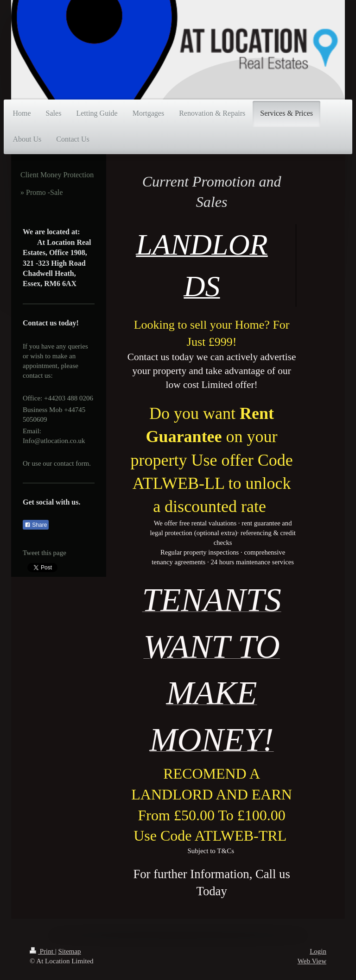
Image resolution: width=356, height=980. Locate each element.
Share (36, 525)
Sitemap (69, 951)
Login (318, 951)
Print (42, 951)
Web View (312, 961)
